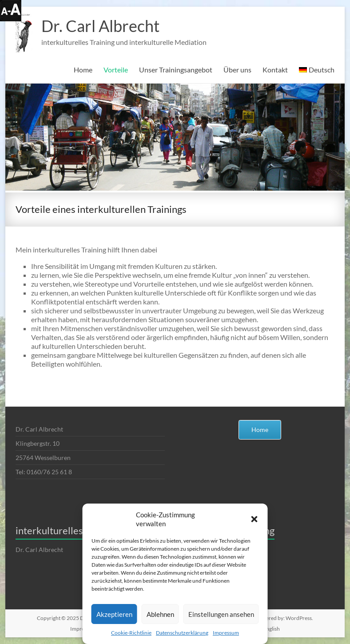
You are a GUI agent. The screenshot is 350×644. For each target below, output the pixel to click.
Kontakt (275, 70)
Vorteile (116, 70)
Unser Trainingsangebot (176, 70)
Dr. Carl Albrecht (100, 26)
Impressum (226, 633)
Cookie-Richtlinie (131, 633)
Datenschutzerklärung (182, 633)
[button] (255, 519)
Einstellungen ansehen (221, 614)
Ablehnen (160, 614)
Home (83, 70)
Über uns (237, 70)
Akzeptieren (114, 614)
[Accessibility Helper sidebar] (11, 11)
